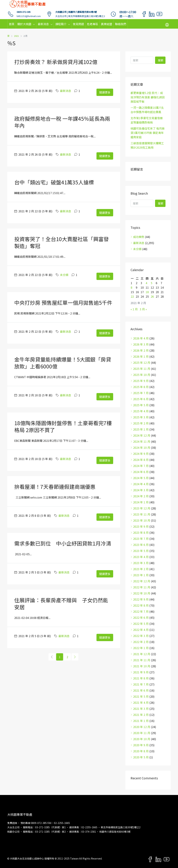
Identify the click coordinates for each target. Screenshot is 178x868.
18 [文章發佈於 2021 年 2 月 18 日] (147, 292)
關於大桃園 (24, 24)
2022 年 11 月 (142, 587)
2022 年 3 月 (141, 636)
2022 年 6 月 (141, 618)
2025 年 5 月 (141, 405)
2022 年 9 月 (141, 599)
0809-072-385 (24, 12)
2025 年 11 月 (142, 369)
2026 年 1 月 (141, 356)
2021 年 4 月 (141, 703)
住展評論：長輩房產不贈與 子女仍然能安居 (61, 603)
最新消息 (43, 24)
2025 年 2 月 (141, 423)
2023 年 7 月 (141, 539)
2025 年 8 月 (141, 387)
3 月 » (143, 309)
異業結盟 (107, 24)
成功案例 (139, 237)
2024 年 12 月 (142, 435)
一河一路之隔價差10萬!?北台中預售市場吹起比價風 (147, 110)
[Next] (75, 657)
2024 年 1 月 (141, 502)
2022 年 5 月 (141, 624)
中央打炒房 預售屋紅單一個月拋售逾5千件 (63, 303)
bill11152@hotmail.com (29, 16)
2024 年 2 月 (141, 496)
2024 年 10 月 (142, 448)
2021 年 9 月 (141, 672)
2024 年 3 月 (141, 490)
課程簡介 (61, 24)
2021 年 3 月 (141, 709)
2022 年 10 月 (142, 593)
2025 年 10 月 (142, 375)
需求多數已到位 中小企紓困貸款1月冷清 (63, 543)
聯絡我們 (121, 24)
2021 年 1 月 (141, 721)
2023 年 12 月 (142, 508)
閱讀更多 (105, 92)
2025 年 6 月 (141, 399)
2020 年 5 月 (141, 757)
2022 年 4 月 (141, 630)
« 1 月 (134, 309)
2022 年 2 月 (141, 642)
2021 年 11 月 (142, 660)
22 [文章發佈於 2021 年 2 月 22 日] (132, 296)
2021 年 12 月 (142, 654)
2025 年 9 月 (141, 381)
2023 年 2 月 (141, 569)
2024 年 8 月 (141, 460)
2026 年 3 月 (141, 344)
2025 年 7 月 (141, 393)
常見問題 (78, 24)
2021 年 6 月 (141, 690)
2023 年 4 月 (141, 557)
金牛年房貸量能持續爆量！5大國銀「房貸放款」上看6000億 (63, 363)
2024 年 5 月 (141, 478)
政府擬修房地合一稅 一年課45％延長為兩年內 (62, 122)
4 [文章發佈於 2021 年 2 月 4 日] (146, 283)
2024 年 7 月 (141, 466)
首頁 (12, 24)
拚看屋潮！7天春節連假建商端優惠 (55, 487)
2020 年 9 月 (141, 745)
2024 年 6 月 (141, 472)
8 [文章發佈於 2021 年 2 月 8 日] (132, 287)
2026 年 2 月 (141, 350)
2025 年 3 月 (141, 417)
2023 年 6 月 (141, 545)
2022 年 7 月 (141, 611)
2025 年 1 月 (141, 429)
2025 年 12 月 (142, 363)
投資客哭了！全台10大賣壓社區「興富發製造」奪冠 (62, 242)
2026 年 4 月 (141, 338)
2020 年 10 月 (142, 739)
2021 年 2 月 (141, 715)
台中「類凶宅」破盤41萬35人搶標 (54, 182)
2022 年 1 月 (141, 648)
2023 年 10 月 (142, 520)
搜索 (161, 60)
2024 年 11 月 (142, 441)
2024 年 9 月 (141, 454)
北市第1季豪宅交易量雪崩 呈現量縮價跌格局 (147, 120)
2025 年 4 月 (141, 411)
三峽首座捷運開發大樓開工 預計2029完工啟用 (147, 145)
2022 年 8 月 (141, 605)
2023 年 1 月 (141, 575)
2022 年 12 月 (142, 581)
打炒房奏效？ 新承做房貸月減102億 (56, 62)
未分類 (64, 275)
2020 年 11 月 (142, 733)
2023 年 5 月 (141, 551)
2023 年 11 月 (142, 514)
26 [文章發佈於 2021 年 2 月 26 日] (152, 296)
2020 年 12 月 (142, 727)
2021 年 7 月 (141, 684)
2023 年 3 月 (141, 563)
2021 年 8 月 (141, 678)
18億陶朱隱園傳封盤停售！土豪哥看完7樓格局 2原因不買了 (63, 426)
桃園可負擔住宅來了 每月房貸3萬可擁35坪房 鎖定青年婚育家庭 (148, 133)
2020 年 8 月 (141, 751)
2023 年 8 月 (141, 533)
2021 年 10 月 (142, 666)
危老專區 (92, 24)
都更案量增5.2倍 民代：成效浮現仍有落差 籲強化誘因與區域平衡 (148, 97)
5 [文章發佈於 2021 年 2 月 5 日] (151, 283)
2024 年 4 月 (141, 484)
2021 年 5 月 (141, 696)
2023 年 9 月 (141, 526)
